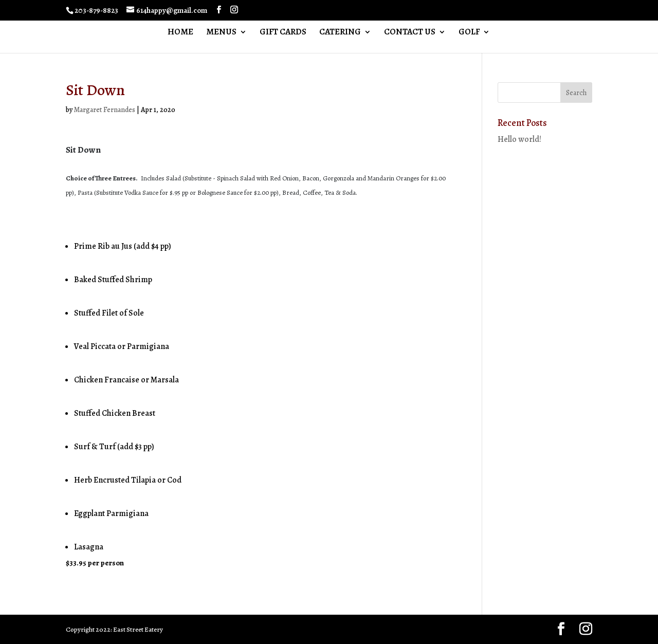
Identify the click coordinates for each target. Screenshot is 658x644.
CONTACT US (410, 33)
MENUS (221, 33)
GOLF (469, 33)
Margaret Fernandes (105, 110)
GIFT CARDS (283, 33)
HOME (180, 33)
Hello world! (519, 139)
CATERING (340, 33)
